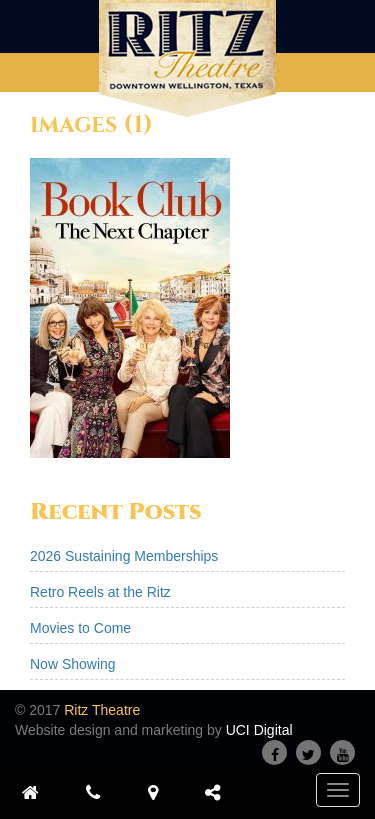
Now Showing (73, 664)
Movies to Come (80, 628)
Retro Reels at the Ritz (100, 592)
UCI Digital (259, 730)
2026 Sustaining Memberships (124, 556)
